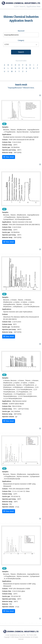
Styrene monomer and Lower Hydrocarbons (18, 312)
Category (21, 40)
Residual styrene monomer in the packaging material (21, 137)
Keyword (21, 31)
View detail (9, 157)
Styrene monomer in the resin (22, 222)
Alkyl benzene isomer (19, 401)
